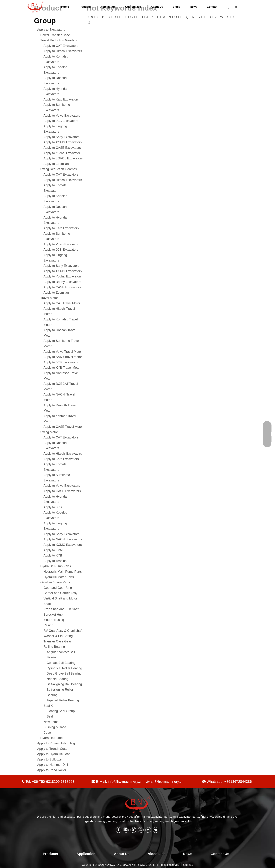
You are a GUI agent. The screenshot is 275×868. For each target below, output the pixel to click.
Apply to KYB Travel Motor (62, 368)
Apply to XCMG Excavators (63, 142)
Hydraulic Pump (51, 738)
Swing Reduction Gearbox (59, 169)
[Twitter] (133, 830)
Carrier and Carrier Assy (60, 593)
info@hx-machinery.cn (125, 782)
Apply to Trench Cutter (53, 749)
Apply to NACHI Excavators (63, 539)
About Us (157, 7)
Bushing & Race (55, 727)
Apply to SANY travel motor (63, 357)
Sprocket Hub (53, 615)
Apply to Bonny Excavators (62, 282)
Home (65, 7)
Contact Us (220, 854)
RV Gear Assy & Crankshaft (63, 631)
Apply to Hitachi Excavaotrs (63, 180)
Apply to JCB (53, 507)
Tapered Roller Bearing (63, 700)
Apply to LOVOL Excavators (63, 158)
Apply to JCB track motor (61, 362)
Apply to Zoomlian (56, 164)
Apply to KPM (53, 550)
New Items (51, 722)
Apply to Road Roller (52, 770)
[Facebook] (119, 830)
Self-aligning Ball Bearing (64, 684)
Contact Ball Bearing (61, 663)
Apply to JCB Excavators (61, 121)
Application (108, 7)
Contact (212, 7)
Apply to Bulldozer (50, 759)
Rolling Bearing (54, 647)
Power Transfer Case (55, 35)
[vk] (156, 830)
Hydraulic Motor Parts (59, 577)
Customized (133, 7)
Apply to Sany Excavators (61, 137)
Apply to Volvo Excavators (62, 116)
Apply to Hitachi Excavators (63, 51)
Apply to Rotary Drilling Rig (56, 743)
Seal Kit (49, 706)
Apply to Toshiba (55, 561)
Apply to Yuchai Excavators (63, 276)
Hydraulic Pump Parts (56, 566)
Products (85, 7)
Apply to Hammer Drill (53, 765)
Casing (48, 625)
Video (177, 7)
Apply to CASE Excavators (62, 148)
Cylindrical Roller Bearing (64, 668)
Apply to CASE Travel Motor (63, 427)
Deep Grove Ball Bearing (64, 673)
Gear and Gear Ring (58, 588)
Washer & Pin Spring (58, 636)
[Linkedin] (126, 830)
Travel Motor (49, 298)
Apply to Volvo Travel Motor (63, 352)
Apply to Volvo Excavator (61, 244)
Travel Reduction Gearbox (59, 40)
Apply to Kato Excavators (61, 99)
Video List (156, 854)
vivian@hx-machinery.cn (164, 782)
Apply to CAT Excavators (61, 46)
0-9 (91, 17)
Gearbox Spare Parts (55, 582)
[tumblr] (148, 830)
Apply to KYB (53, 555)
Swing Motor (49, 432)
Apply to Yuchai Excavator (62, 153)
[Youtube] (141, 830)
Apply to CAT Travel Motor (62, 303)
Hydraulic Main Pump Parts (63, 572)
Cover (48, 733)
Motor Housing (54, 620)
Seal (50, 716)
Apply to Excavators (51, 30)
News (194, 7)
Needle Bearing (58, 679)
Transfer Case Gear (57, 641)
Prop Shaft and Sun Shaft (61, 609)
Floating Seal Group (61, 711)
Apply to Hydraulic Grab (54, 754)
